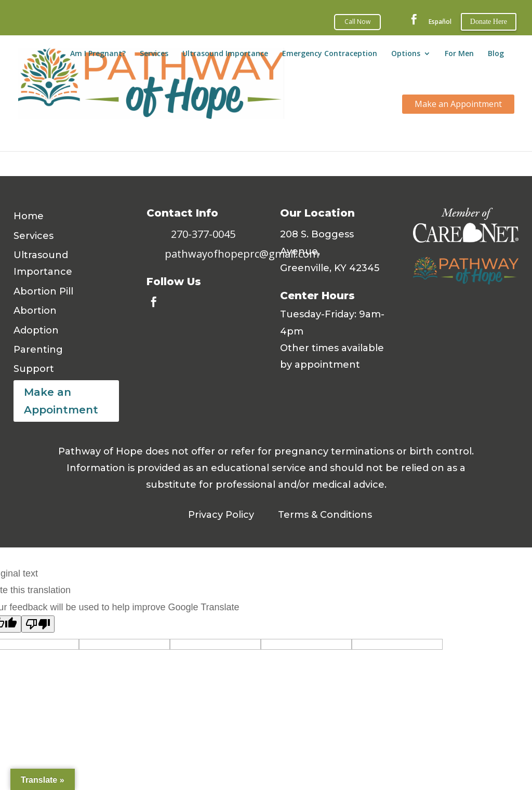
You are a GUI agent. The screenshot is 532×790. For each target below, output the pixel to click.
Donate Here (489, 22)
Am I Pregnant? (98, 56)
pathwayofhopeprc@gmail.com (242, 254)
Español (440, 22)
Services (154, 56)
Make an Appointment (61, 401)
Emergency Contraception (330, 56)
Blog (496, 56)
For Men (459, 56)
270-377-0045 (203, 234)
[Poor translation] (38, 624)
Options (406, 56)
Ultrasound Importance (225, 56)
